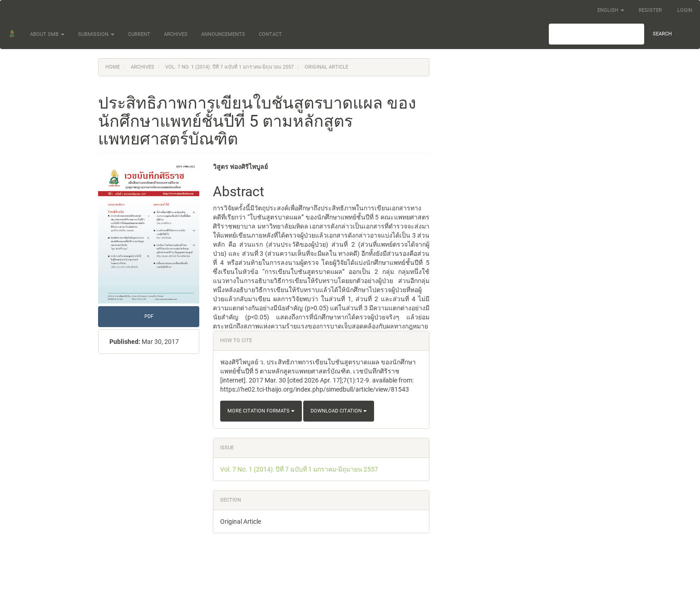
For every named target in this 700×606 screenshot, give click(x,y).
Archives (176, 34)
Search (662, 34)
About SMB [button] (47, 34)
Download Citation (339, 411)
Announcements (223, 34)
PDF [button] (149, 316)
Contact (270, 34)
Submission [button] (96, 34)
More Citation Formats (261, 411)
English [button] (611, 10)
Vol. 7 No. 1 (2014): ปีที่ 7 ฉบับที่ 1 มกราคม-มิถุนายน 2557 (229, 67)
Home (113, 67)
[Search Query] (596, 34)
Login (685, 10)
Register (650, 10)
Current (139, 34)
